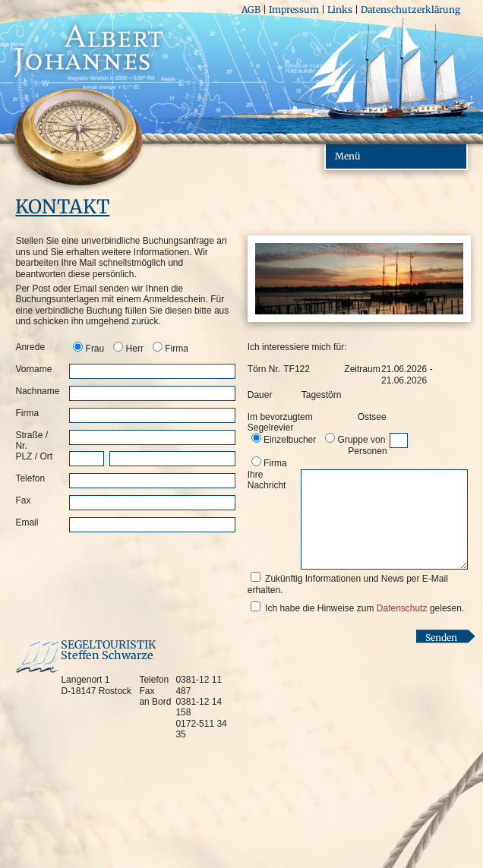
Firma (177, 349)
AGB (251, 9)
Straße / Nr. (32, 440)
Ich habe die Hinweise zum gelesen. (365, 608)
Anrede (30, 347)
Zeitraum (356, 369)
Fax (23, 500)
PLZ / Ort (34, 456)
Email (27, 522)
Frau (95, 349)
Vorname (33, 369)
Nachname (37, 391)
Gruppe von (356, 445)
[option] (89, 348)
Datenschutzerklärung (410, 9)
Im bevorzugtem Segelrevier (280, 422)
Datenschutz (402, 608)
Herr (135, 349)
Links (340, 9)
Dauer (260, 395)
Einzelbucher (290, 440)
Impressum (294, 9)
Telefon (30, 478)
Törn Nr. (264, 369)
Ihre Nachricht (267, 480)
